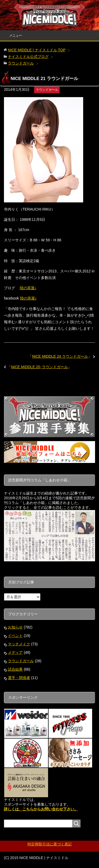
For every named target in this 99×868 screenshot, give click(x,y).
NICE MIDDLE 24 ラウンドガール (60, 356)
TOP (37, 50)
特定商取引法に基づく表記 (50, 844)
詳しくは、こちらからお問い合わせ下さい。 (41, 809)
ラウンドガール (47, 90)
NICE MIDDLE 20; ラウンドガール (39, 367)
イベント (15, 636)
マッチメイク (19, 644)
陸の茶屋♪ (28, 288)
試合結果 (15, 669)
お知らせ (15, 627)
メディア (15, 652)
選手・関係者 (19, 678)
